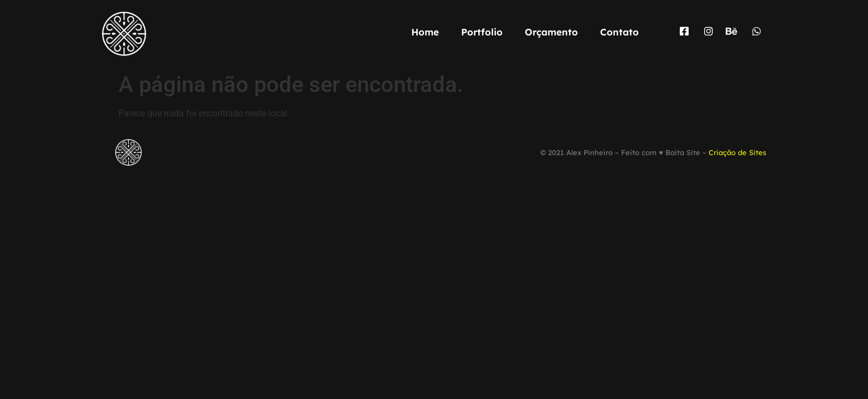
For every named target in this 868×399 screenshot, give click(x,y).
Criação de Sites (737, 152)
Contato (619, 32)
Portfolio (482, 32)
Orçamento (551, 32)
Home (425, 32)
